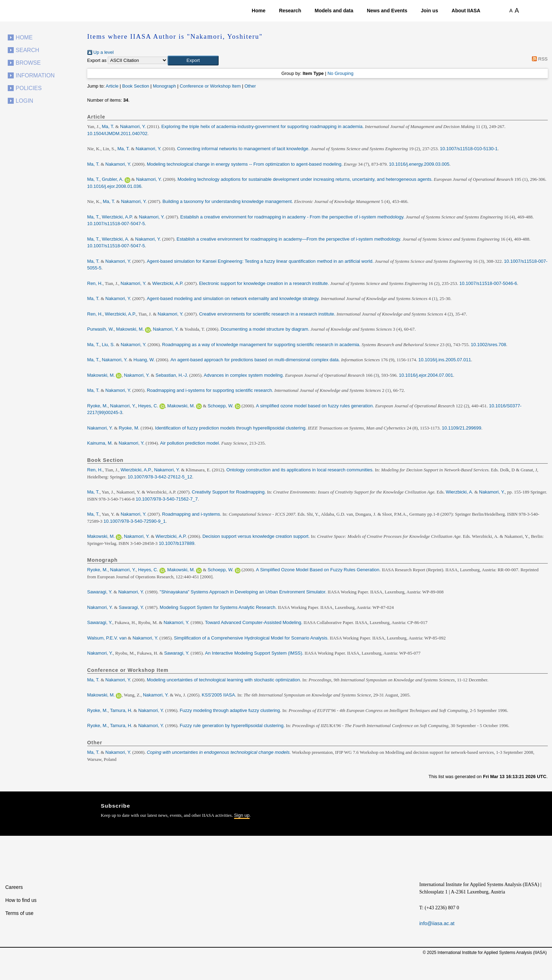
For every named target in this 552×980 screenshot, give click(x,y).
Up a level (101, 52)
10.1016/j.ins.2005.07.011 (445, 360)
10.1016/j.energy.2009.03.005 (419, 164)
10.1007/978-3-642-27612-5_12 (160, 477)
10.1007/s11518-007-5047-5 (116, 224)
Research (290, 11)
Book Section (136, 86)
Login (25, 101)
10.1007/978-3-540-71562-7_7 (167, 499)
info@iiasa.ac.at (437, 923)
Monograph (164, 86)
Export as (97, 60)
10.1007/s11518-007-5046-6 (488, 283)
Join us (429, 11)
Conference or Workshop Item (210, 86)
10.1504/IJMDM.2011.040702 (117, 133)
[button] (193, 61)
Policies (29, 88)
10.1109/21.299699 (462, 428)
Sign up (242, 815)
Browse (28, 63)
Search (28, 50)
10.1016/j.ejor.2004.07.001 (426, 375)
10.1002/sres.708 (488, 345)
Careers (14, 887)
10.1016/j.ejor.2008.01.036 (114, 186)
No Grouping (340, 73)
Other (250, 86)
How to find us (21, 900)
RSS (539, 59)
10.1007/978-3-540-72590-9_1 (134, 521)
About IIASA (466, 11)
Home (259, 11)
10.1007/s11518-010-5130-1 (469, 149)
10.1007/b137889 (177, 543)
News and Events (387, 11)
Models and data (334, 11)
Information (35, 75)
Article (112, 86)
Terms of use (19, 913)
